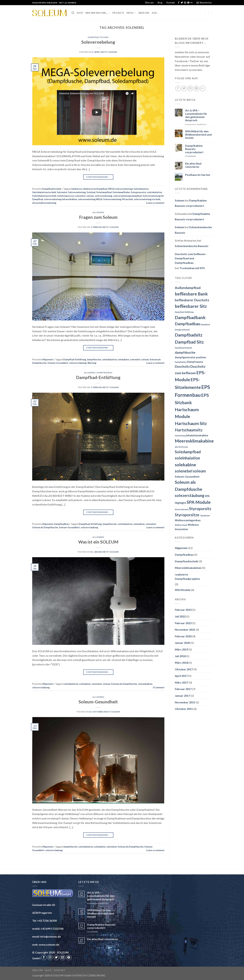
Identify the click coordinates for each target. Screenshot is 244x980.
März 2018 (182, 663)
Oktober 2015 (184, 709)
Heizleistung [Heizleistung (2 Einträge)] (180, 436)
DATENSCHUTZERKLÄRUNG (89, 975)
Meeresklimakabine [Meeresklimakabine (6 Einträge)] (194, 441)
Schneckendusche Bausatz (192, 246)
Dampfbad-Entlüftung (75, 359)
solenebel (80, 196)
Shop (80, 13)
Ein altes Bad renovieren (193, 165)
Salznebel (62, 192)
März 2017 (182, 682)
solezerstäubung (78, 363)
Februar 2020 (183, 636)
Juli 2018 (180, 656)
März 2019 (182, 649)
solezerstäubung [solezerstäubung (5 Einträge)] (190, 495)
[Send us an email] (185, 3)
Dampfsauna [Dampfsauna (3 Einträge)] (195, 362)
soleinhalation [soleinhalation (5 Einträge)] (187, 458)
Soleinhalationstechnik (44, 196)
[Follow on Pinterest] (188, 3)
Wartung (92, 363)
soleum (90, 196)
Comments (191, 156)
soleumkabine (145, 684)
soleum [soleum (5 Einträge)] (199, 471)
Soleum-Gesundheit (58, 363)
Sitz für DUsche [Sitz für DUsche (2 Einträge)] (181, 447)
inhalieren (77, 189)
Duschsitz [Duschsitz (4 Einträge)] (182, 366)
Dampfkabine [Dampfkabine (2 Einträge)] (181, 362)
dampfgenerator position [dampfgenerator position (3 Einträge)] (190, 357)
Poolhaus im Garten (198, 175)
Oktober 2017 (184, 669)
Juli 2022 (180, 616)
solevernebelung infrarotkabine (61, 199)
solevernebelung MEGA (90, 199)
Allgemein (98, 212)
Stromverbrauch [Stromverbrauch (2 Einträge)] (182, 509)
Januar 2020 (182, 643)
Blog (160, 3)
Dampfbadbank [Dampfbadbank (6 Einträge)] (190, 317)
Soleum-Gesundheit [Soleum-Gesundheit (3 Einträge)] (187, 477)
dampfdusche (94, 359)
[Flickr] (192, 3)
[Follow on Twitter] (182, 3)
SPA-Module (183, 590)
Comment (158, 687)
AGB (155, 13)
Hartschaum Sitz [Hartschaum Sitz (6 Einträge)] (191, 423)
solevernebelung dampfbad (127, 196)
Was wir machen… (98, 13)
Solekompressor (66, 196)
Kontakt (171, 3)
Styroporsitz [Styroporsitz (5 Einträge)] (200, 509)
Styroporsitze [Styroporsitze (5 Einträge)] (187, 515)
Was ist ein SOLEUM (98, 542)
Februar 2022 (183, 623)
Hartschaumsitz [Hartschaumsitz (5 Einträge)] (189, 430)
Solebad (91, 192)
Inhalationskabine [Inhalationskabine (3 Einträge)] (197, 435)
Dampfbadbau (105, 373)
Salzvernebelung (77, 192)
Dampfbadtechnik (98, 37)
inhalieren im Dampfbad (95, 189)
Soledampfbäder (121, 192)
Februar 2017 (183, 689)
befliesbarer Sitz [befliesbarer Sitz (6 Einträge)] (191, 306)
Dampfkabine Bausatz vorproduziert (194, 149)
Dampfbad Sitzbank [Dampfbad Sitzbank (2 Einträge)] (183, 348)
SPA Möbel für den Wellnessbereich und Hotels (198, 134)
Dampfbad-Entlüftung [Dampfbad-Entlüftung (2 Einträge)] (184, 312)
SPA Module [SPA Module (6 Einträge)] (199, 502)
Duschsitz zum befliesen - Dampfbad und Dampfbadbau (191, 258)
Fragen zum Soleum (98, 217)
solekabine (123, 359)
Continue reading (98, 177)
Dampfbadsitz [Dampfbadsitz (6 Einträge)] (189, 335)
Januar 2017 (182, 696)
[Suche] (73, 13)
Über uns (149, 3)
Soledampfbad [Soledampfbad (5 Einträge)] (188, 452)
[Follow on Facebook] (179, 3)
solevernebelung (104, 196)
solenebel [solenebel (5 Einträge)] (184, 471)
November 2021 (185, 630)
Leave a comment (155, 203)
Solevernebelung (98, 42)
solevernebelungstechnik (147, 199)
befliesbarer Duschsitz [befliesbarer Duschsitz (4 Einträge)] (192, 300)
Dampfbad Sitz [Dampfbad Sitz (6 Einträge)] (189, 342)
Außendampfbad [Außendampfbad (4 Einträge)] (188, 288)
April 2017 (181, 676)
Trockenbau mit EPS (192, 268)
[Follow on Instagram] (50, 957)
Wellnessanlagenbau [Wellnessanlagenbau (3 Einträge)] (188, 520)
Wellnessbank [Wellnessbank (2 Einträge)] (181, 525)
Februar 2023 (183, 610)
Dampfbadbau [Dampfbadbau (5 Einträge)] (187, 324)
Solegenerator (138, 192)
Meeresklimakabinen (188, 568)
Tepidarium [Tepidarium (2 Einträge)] (205, 516)
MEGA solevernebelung (120, 189)
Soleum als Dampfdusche (45, 527)
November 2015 (185, 702)
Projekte (118, 13)
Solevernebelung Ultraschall (118, 199)
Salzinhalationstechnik (44, 192)
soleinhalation (154, 192)
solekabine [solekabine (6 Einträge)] (185, 465)
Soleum (113, 52)
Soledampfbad (104, 192)
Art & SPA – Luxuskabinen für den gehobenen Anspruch (196, 115)
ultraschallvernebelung (44, 203)
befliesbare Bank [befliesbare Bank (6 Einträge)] (191, 294)
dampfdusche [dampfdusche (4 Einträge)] (185, 352)
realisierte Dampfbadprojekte (187, 577)
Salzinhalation (141, 189)
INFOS (131, 13)
